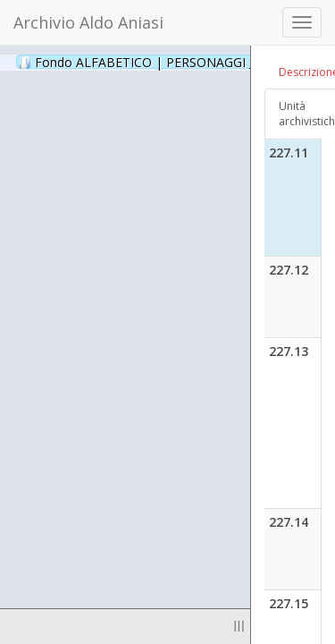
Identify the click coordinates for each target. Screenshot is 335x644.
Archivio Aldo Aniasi (88, 22)
